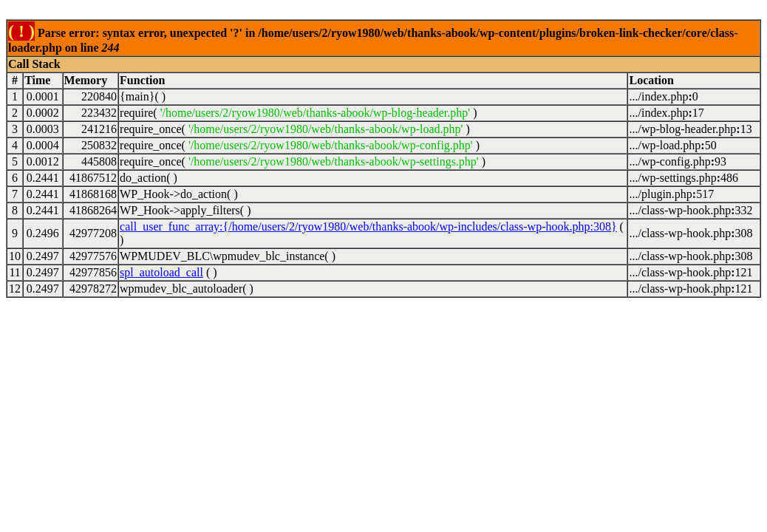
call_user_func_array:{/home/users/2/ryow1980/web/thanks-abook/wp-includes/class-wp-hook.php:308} (368, 226)
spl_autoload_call (161, 272)
